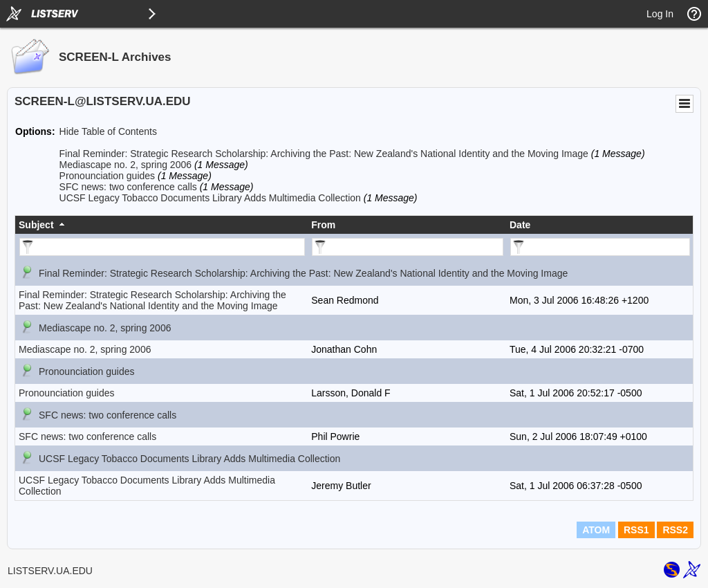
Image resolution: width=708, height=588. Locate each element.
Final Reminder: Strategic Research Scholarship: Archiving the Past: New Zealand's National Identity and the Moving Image (324, 154)
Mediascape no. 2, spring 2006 (125, 165)
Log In (660, 14)
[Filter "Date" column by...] (600, 247)
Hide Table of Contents (108, 131)
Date (520, 225)
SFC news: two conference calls (128, 187)
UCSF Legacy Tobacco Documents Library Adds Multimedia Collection (210, 198)
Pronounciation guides (108, 176)
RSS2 (675, 530)
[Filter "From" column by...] (408, 247)
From (323, 225)
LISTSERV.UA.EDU (50, 571)
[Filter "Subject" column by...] (162, 247)
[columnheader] (161, 225)
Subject (36, 225)
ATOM (596, 530)
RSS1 (636, 530)
